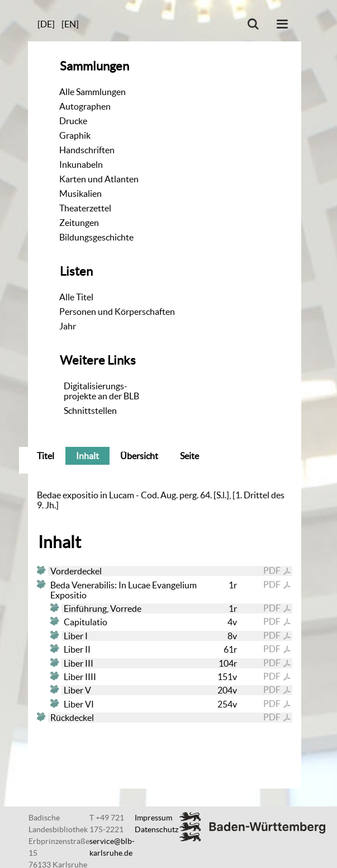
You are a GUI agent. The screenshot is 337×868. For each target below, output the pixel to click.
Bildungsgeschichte (96, 237)
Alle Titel (76, 297)
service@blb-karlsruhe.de (112, 847)
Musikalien (80, 194)
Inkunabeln (81, 164)
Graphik (75, 135)
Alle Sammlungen (92, 92)
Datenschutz (156, 829)
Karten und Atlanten (99, 179)
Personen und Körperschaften (117, 312)
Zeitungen (79, 223)
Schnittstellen (90, 411)
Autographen (85, 106)
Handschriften (87, 150)
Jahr (68, 326)
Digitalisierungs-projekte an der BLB (101, 391)
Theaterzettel (85, 208)
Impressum (153, 818)
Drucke (73, 121)
